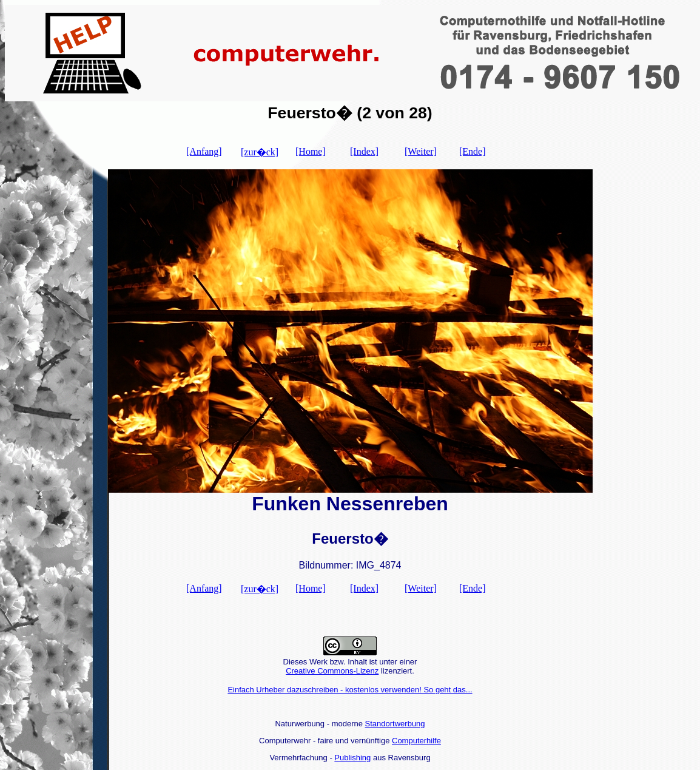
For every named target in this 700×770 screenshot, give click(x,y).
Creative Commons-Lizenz (332, 671)
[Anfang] (204, 151)
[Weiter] (421, 151)
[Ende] (473, 151)
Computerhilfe (416, 741)
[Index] (364, 151)
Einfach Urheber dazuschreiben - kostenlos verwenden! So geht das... (350, 690)
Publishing (352, 758)
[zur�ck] (260, 152)
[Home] (311, 151)
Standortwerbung (395, 724)
